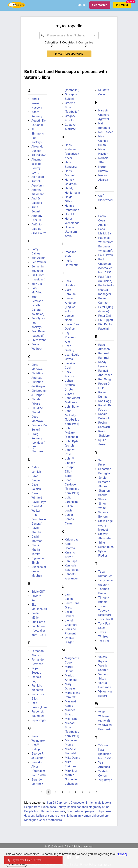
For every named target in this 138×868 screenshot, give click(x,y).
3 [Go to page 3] (62, 792)
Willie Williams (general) (104, 716)
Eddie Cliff (38, 592)
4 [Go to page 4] (69, 792)
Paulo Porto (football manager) (106, 290)
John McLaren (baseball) (71, 433)
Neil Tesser (106, 132)
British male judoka (98, 803)
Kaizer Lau (72, 540)
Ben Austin (38, 258)
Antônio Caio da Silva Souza (39, 229)
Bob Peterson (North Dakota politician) (38, 305)
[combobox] (69, 35)
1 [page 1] (49, 792)
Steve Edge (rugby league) (105, 525)
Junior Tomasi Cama (70, 519)
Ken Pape (71, 561)
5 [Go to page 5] (76, 792)
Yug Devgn (105, 780)
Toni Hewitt (106, 619)
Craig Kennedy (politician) (38, 438)
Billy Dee (37, 284)
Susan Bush (106, 547)
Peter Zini (104, 316)
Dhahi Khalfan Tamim (36, 550)
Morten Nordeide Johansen (71, 779)
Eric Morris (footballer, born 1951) (39, 631)
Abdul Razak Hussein (37, 103)
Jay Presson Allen (70, 337)
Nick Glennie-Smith (104, 141)
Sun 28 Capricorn (58, 803)
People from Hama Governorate (45, 811)
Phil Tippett (106, 320)
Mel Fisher (72, 719)
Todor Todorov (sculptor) (105, 611)
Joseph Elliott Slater (70, 472)
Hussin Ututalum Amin (71, 232)
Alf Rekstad (39, 155)
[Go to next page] (96, 792)
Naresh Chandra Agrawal (104, 115)
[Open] (95, 35)
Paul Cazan (106, 255)
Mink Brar (71, 771)
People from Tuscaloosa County (45, 807)
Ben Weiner (39, 262)
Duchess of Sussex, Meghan (39, 571)
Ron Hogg (105, 401)
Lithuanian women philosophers (88, 816)
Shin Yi (103, 499)
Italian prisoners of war (51, 816)
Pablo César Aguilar (103, 220)
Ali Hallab (38, 177)
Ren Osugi (105, 379)
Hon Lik (70, 214)
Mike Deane (73, 758)
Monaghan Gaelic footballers (43, 820)
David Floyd (39, 502)
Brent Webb (39, 340)
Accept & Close (16, 864)
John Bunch (73, 407)
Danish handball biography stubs (88, 807)
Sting (102, 543)
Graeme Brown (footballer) (72, 107)
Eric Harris (38, 622)
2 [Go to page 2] (55, 792)
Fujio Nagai (39, 720)
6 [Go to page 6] (83, 792)
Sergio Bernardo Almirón (104, 482)
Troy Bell (104, 641)
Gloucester (78, 803)
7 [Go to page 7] (89, 792)
